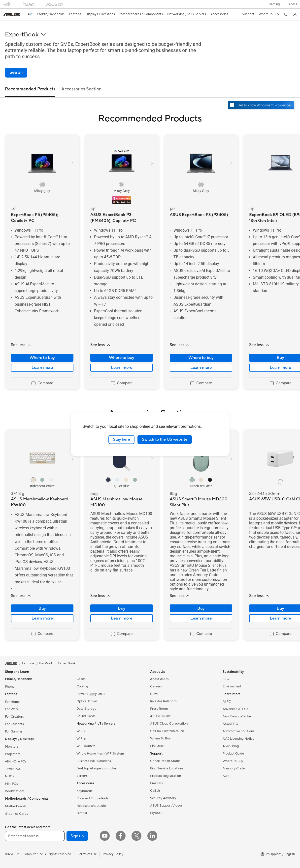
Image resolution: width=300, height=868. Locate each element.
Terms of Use (87, 854)
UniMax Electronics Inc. (167, 731)
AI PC (227, 702)
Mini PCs (11, 784)
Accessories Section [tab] (81, 89)
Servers (82, 776)
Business (291, 4)
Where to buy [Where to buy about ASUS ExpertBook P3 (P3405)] (201, 358)
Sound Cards (86, 716)
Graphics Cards (17, 814)
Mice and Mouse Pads (92, 798)
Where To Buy (160, 738)
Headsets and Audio (91, 806)
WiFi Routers (86, 746)
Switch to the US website (165, 439)
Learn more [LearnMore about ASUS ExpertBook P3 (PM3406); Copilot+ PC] (122, 368)
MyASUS (157, 813)
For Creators (14, 717)
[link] (11, 15)
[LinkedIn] (152, 836)
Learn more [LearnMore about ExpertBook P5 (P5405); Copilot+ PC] (42, 368)
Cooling (82, 686)
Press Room (159, 709)
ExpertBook (67, 663)
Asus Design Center (237, 716)
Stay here (121, 439)
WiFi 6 (81, 739)
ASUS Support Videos (166, 806)
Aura (226, 776)
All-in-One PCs (16, 761)
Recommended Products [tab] (30, 89)
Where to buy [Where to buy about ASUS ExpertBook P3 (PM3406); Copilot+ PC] (122, 358)
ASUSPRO (230, 724)
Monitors (12, 747)
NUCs (9, 776)
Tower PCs (13, 769)
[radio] (42, 185)
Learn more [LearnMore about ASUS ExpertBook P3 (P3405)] (201, 368)
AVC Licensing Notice (238, 739)
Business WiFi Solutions (94, 761)
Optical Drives (87, 701)
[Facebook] (121, 836)
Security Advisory (163, 798)
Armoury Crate (234, 768)
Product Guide (233, 754)
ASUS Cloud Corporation (169, 724)
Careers (156, 686)
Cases (81, 679)
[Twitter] (136, 836)
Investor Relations (163, 701)
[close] (223, 419)
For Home (12, 702)
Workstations (15, 791)
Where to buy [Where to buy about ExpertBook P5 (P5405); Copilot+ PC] (42, 358)
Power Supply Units (91, 694)
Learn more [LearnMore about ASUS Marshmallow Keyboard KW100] (42, 618)
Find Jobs (157, 746)
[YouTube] (105, 836)
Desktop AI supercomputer (96, 768)
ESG (226, 679)
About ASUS (159, 679)
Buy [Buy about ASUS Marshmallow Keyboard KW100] (42, 608)
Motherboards (16, 806)
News (154, 694)
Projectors (13, 754)
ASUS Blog (231, 746)
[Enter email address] (35, 836)
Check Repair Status (165, 761)
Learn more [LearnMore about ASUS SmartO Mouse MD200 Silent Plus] (201, 618)
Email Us (156, 783)
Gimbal (82, 813)
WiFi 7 (81, 731)
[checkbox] (42, 383)
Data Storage (86, 709)
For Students (14, 724)
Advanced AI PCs (235, 709)
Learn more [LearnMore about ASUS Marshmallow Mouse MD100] (122, 618)
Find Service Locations (167, 768)
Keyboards (84, 791)
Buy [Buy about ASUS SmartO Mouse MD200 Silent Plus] (201, 608)
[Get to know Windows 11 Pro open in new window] (262, 106)
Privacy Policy (113, 854)
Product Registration (166, 776)
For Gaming (14, 732)
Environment (232, 686)
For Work (12, 709)
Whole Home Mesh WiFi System (100, 754)
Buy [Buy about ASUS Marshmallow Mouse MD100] (122, 608)
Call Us (155, 791)
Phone (10, 687)
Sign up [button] (77, 836)
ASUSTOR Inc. (161, 716)
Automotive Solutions (238, 731)
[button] (274, 4)
